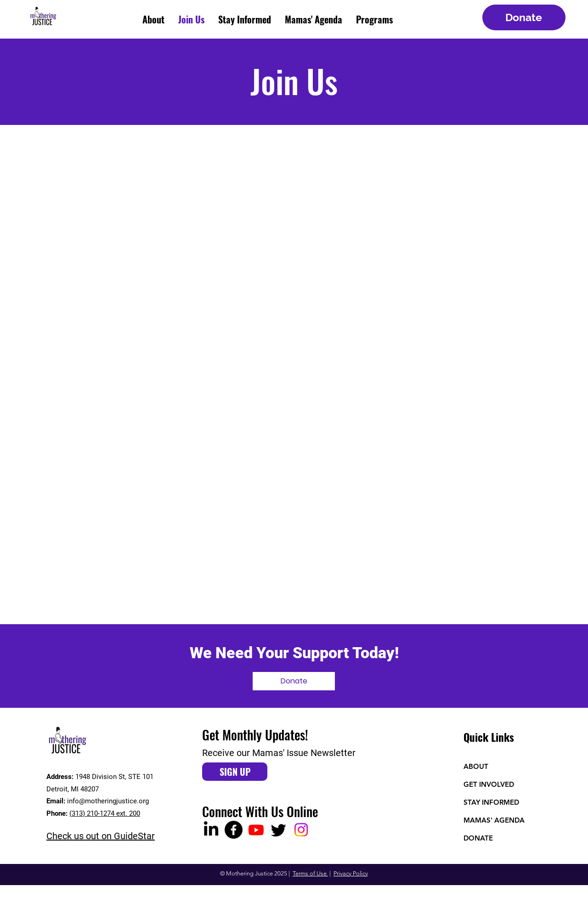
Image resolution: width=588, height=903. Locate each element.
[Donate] (524, 17)
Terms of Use (310, 873)
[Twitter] (279, 830)
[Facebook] (234, 830)
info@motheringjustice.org (108, 801)
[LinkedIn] (211, 830)
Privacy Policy (351, 873)
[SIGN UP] (235, 772)
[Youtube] (256, 830)
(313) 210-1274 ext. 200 (105, 813)
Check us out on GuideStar (101, 836)
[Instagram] (301, 830)
